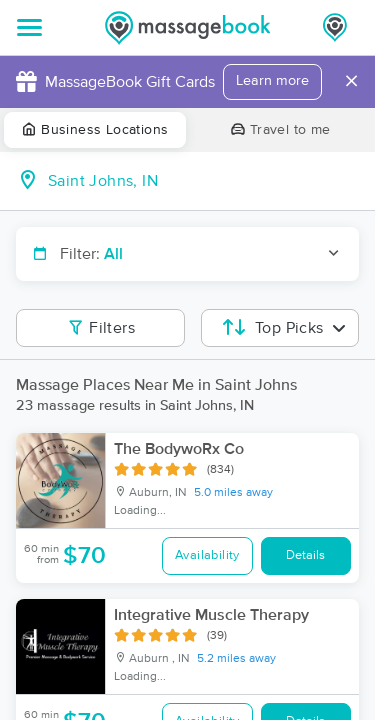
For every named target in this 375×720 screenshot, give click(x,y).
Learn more (272, 81)
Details (305, 555)
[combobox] (203, 181)
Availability (207, 555)
